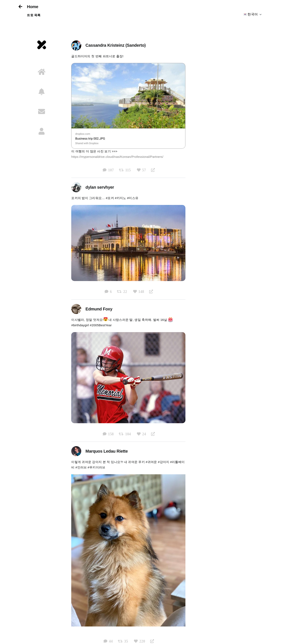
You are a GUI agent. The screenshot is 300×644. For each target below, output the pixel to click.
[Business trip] (128, 65)
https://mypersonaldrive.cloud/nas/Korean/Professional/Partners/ (117, 157)
